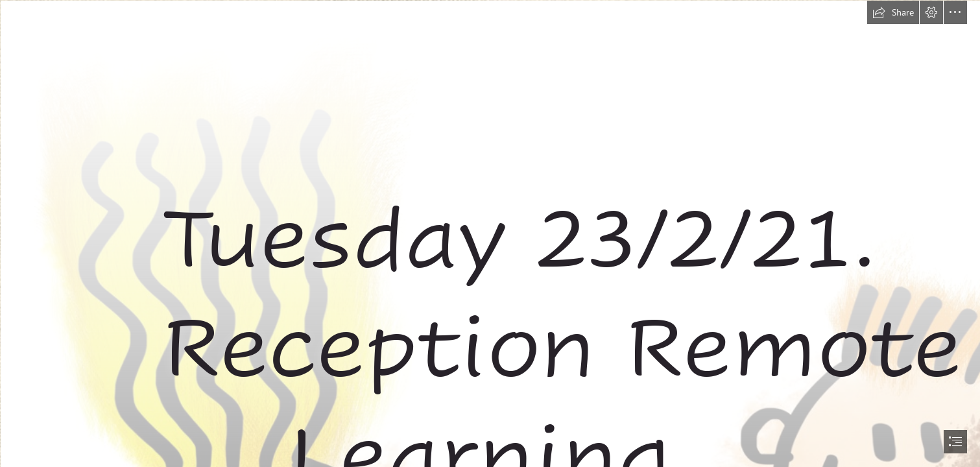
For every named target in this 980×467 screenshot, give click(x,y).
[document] (490, 233)
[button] (893, 12)
